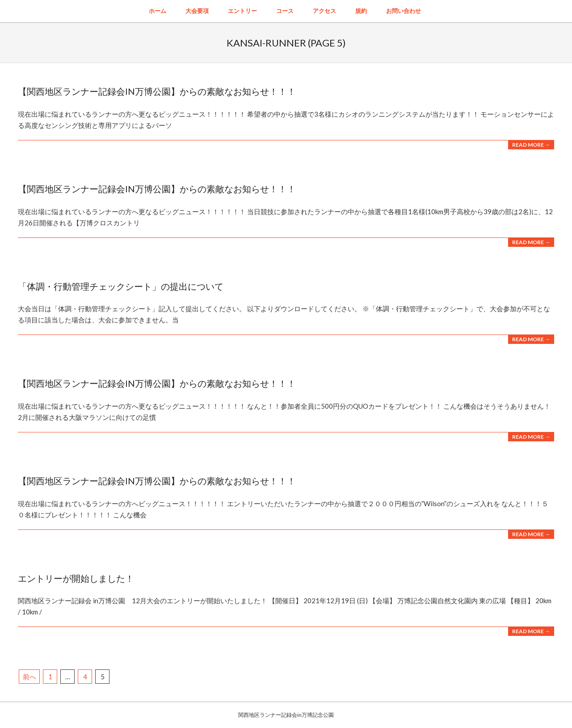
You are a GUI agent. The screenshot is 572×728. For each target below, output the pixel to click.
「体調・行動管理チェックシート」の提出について (121, 286)
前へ (29, 677)
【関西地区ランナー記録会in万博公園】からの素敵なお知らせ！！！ (157, 91)
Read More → (531, 145)
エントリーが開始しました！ (76, 578)
